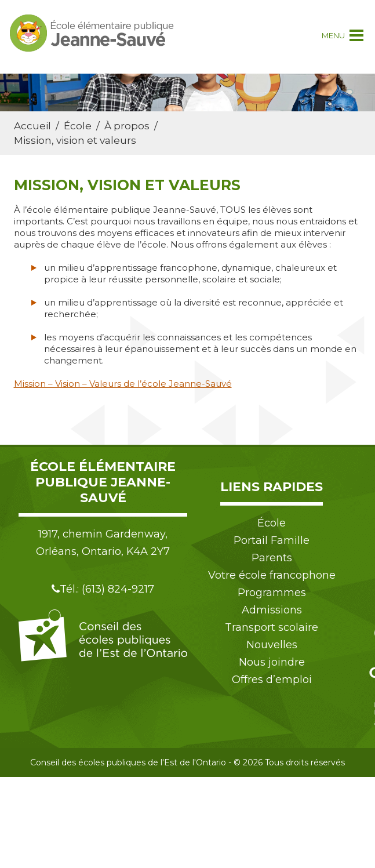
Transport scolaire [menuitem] (272, 627)
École (78, 126)
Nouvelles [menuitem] (272, 645)
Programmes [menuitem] (272, 593)
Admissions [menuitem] (272, 610)
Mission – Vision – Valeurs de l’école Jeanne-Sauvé (123, 384)
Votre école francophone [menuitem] (272, 575)
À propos (127, 126)
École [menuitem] (272, 523)
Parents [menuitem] (272, 558)
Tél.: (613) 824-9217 (103, 589)
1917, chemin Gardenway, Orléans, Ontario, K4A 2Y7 (103, 543)
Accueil (32, 126)
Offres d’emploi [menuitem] (272, 680)
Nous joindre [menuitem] (272, 662)
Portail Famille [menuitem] (272, 540)
